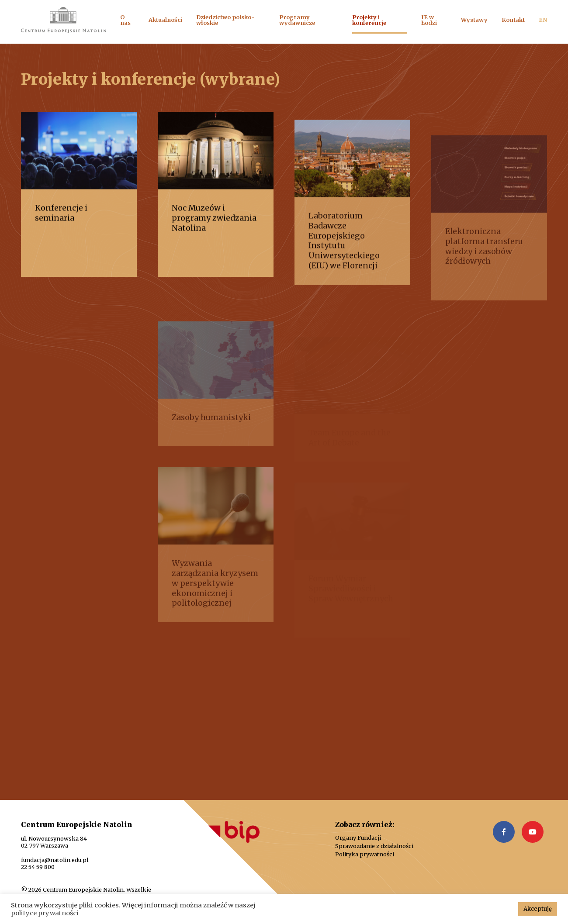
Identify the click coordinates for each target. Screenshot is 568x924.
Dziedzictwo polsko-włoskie (225, 20)
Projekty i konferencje (369, 20)
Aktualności (165, 20)
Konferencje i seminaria (61, 219)
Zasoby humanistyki (211, 431)
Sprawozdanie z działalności (374, 846)
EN (543, 20)
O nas (125, 20)
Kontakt (513, 20)
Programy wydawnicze (297, 20)
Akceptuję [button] (538, 909)
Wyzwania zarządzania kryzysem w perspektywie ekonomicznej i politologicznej (215, 597)
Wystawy (474, 20)
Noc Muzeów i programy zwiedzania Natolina (214, 224)
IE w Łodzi (429, 20)
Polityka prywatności (365, 854)
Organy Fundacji (358, 838)
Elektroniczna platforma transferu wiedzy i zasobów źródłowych (484, 260)
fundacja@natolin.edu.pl (55, 860)
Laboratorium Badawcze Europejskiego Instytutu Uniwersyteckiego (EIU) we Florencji (344, 253)
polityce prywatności (45, 913)
